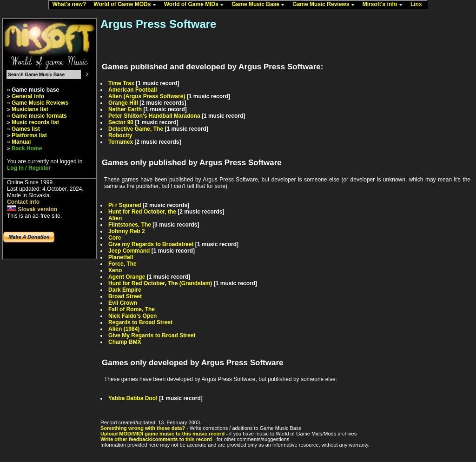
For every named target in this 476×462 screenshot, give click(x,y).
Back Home (27, 148)
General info (28, 96)
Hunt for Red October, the (142, 212)
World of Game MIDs (196, 5)
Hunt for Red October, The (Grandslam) (160, 283)
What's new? (71, 5)
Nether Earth (125, 109)
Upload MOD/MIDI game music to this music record (162, 434)
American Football (133, 90)
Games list (26, 129)
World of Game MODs (127, 5)
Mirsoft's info (385, 5)
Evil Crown (123, 303)
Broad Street (125, 296)
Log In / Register (29, 168)
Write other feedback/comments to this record (156, 439)
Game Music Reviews (326, 5)
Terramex (121, 142)
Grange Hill (123, 103)
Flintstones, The (130, 225)
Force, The (122, 264)
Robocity (120, 135)
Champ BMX (125, 342)
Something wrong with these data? (143, 428)
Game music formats (39, 116)
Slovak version (32, 209)
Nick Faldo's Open (132, 316)
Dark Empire (125, 290)
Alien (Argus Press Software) (147, 96)
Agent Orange (127, 277)
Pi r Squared (125, 205)
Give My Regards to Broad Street (152, 335)
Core (115, 238)
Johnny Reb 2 (127, 231)
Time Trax (121, 83)
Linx (418, 5)
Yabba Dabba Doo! (133, 398)
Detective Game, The (136, 129)
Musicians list (30, 109)
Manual (21, 142)
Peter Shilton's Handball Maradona (154, 116)
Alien (115, 218)
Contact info (23, 202)
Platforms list (29, 135)
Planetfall (121, 257)
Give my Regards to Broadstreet (151, 244)
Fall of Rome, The (132, 309)
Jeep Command (129, 251)
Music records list (35, 122)
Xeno (115, 270)
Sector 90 (121, 122)
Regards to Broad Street (140, 322)
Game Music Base (260, 5)
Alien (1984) (124, 329)
